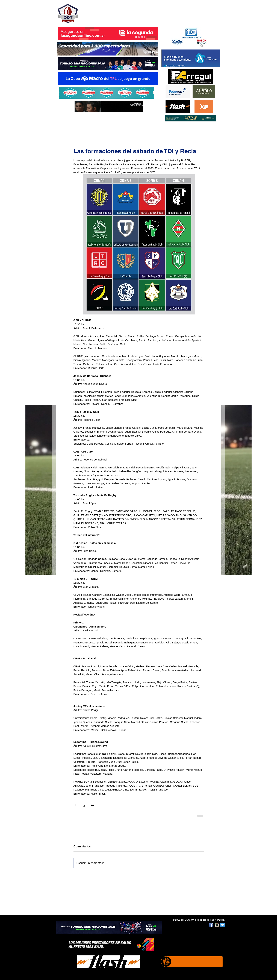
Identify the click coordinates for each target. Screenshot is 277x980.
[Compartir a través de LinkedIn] (92, 805)
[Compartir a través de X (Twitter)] (84, 805)
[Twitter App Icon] (223, 925)
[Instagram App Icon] (217, 925)
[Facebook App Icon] (211, 925)
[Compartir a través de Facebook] (75, 805)
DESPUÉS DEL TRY (105, 12)
